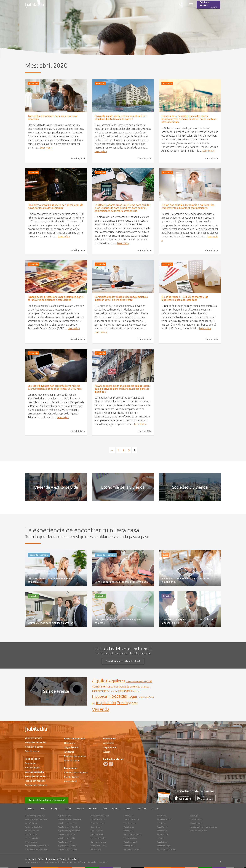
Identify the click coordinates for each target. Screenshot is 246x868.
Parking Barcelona (32, 838)
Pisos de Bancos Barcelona (36, 849)
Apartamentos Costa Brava (36, 819)
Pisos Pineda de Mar (165, 819)
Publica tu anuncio (209, 5)
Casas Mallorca (97, 831)
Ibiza (105, 809)
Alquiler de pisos (65, 816)
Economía (33, 83)
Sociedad (100, 83)
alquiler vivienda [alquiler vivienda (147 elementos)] (133, 682)
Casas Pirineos (31, 823)
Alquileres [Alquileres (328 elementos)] (117, 681)
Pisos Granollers (130, 838)
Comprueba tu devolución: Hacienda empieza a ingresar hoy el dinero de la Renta (121, 298)
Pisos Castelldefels (99, 838)
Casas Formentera (98, 823)
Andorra (116, 809)
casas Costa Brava (98, 819)
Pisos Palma (161, 816)
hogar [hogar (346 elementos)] (132, 696)
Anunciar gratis (32, 768)
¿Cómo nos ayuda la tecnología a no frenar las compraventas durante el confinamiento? (188, 206)
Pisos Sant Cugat (164, 846)
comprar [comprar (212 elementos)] (147, 681)
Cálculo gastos (71, 777)
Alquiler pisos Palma (66, 842)
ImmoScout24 (72, 862)
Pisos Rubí (161, 838)
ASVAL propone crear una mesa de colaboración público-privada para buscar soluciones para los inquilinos (122, 389)
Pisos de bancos (72, 761)
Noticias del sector (34, 747)
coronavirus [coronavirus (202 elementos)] (99, 691)
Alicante (155, 809)
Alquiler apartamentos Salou (37, 846)
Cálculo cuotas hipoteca (76, 772)
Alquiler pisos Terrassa (67, 846)
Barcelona (30, 809)
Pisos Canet (129, 831)
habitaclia (59, 862)
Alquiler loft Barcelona (67, 823)
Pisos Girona (96, 849)
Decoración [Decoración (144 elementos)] (112, 691)
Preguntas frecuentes (36, 742)
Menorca (93, 809)
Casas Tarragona (98, 834)
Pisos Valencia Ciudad (133, 834)
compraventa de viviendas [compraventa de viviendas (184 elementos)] (125, 687)
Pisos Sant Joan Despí (166, 849)
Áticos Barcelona (32, 831)
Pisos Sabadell (163, 842)
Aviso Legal (31, 859)
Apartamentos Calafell (100, 816)
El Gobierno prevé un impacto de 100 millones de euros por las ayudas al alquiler (55, 206)
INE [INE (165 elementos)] (94, 703)
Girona (43, 809)
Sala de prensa (32, 751)
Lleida (68, 809)
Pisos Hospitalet (130, 842)
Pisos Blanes (129, 827)
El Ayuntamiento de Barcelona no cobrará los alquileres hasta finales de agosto (120, 118)
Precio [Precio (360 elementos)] (122, 703)
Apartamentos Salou (33, 827)
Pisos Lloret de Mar (132, 849)
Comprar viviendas (98, 842)
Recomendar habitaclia (36, 785)
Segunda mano (71, 747)
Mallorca (80, 809)
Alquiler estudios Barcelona (69, 819)
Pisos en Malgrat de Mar (35, 816)
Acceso (107, 752)
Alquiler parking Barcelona (69, 831)
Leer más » (46, 148)
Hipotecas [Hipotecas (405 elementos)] (117, 696)
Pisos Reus (161, 823)
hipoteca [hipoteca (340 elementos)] (100, 696)
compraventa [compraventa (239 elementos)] (101, 686)
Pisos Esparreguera (99, 846)
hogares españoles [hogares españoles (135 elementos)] (146, 697)
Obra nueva (70, 743)
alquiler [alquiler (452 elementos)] (100, 681)
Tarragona (56, 809)
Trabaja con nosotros (35, 781)
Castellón (142, 809)
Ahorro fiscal (70, 781)
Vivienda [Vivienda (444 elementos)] (101, 709)
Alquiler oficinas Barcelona (69, 827)
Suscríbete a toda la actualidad (123, 661)
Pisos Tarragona (196, 819)
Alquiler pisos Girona (67, 834)
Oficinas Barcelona (131, 819)
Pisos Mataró (162, 831)
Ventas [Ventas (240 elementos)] (133, 703)
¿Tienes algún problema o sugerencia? (47, 800)
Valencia (129, 809)
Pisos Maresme (31, 842)
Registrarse (31, 763)
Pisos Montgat (163, 834)
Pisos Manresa (163, 827)
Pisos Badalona (130, 823)
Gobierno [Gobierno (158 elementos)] (136, 691)
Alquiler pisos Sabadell (67, 849)
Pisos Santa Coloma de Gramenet (203, 827)
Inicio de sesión (33, 759)
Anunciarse (109, 743)
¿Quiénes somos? (34, 738)
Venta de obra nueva (198, 831)
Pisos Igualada (130, 846)
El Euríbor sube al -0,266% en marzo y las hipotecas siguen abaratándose (185, 298)
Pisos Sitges (194, 816)
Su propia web (110, 747)
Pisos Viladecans (196, 823)
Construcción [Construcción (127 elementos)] (145, 687)
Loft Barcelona (31, 834)
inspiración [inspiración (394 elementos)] (106, 703)
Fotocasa (48, 862)
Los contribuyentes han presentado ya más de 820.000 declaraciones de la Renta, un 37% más (55, 387)
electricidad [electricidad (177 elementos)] (124, 691)
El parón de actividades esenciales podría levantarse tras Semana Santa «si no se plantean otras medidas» (189, 119)
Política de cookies (69, 859)
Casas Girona (96, 827)
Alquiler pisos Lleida (66, 838)
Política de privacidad (48, 859)
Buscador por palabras (75, 756)
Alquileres (69, 752)
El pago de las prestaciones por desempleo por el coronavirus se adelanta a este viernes (55, 298)
